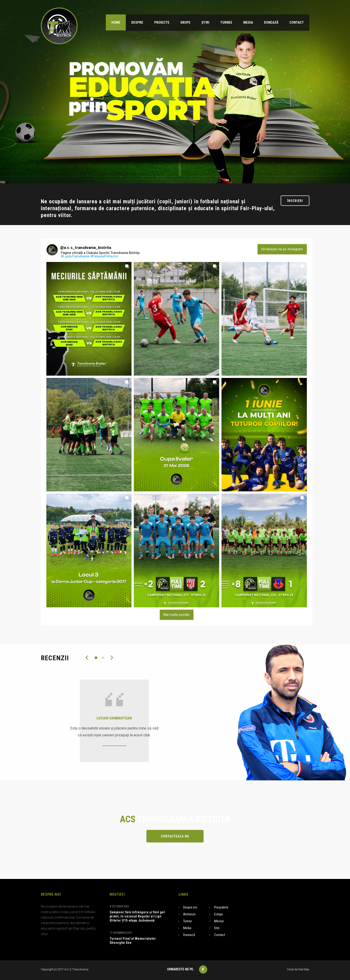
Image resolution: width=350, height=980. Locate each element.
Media (187, 928)
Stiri (217, 928)
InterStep (304, 969)
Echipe (218, 914)
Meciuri (219, 921)
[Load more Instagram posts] (177, 615)
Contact (220, 935)
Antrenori (189, 914)
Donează (189, 935)
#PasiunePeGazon (104, 256)
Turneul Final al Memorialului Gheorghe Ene (133, 941)
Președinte (221, 907)
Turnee (188, 921)
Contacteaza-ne (175, 836)
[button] (89, 319)
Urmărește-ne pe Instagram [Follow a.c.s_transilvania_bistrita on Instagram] (282, 249)
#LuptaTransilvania (75, 256)
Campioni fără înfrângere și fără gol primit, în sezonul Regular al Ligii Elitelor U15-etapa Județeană (137, 916)
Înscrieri (295, 201)
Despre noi (190, 907)
